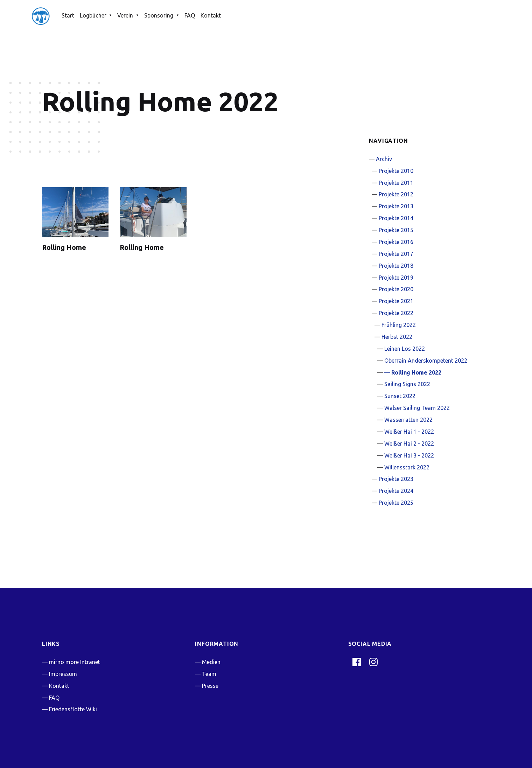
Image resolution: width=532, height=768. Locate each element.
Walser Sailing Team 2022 (417, 408)
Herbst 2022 (397, 337)
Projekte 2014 (396, 218)
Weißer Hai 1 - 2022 (409, 432)
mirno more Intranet (75, 662)
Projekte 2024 (396, 491)
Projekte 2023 (396, 479)
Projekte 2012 (396, 194)
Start (68, 15)
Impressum (63, 674)
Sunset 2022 (400, 396)
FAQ (190, 15)
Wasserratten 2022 (408, 420)
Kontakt (211, 15)
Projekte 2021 (396, 301)
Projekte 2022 (396, 313)
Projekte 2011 (396, 183)
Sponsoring (159, 15)
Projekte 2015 (396, 230)
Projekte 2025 (396, 503)
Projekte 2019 (396, 278)
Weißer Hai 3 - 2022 (409, 455)
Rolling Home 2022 (416, 372)
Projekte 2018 (396, 266)
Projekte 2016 (396, 242)
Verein (125, 15)
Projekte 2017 (396, 254)
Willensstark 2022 (407, 467)
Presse (210, 686)
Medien (211, 662)
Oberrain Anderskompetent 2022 (426, 361)
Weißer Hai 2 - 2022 (409, 444)
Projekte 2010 (396, 171)
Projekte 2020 (396, 289)
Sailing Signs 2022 (407, 384)
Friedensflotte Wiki (73, 709)
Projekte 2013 (396, 206)
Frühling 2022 (399, 325)
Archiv (384, 159)
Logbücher (93, 15)
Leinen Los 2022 (405, 349)
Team (209, 674)
